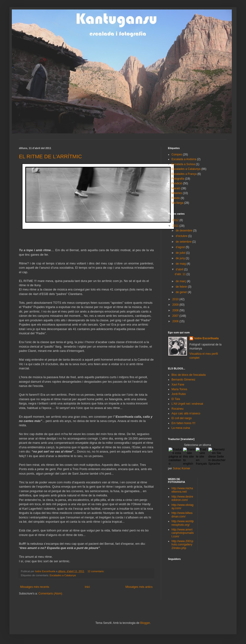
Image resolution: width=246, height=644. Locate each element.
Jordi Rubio (179, 394)
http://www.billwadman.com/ (182, 515)
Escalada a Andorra (184, 159)
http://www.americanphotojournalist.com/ (183, 533)
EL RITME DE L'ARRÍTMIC (50, 156)
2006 (176, 321)
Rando (176, 198)
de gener (182, 292)
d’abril (180, 269)
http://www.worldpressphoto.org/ (183, 523)
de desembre (184, 231)
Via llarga (177, 203)
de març (181, 281)
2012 (176, 220)
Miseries (177, 193)
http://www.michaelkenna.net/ (182, 490)
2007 (176, 316)
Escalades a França (184, 174)
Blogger (145, 623)
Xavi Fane (178, 385)
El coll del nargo (182, 418)
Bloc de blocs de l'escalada (189, 375)
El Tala (176, 399)
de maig (181, 264)
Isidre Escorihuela (206, 338)
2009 (176, 305)
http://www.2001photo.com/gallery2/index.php (182, 545)
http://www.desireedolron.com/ (182, 498)
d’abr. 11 (181, 274)
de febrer (182, 287)
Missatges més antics (139, 587)
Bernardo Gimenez (183, 380)
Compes (177, 154)
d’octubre (182, 236)
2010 (176, 299)
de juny (181, 258)
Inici (87, 587)
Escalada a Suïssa (183, 164)
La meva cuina (181, 428)
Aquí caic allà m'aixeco (186, 413)
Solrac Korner (182, 468)
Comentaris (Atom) (50, 594)
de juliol (181, 253)
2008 (176, 310)
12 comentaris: (96, 571)
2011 (176, 226)
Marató (176, 188)
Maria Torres (179, 389)
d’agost (181, 247)
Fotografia (178, 179)
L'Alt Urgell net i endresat (187, 404)
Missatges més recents (35, 587)
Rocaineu (178, 409)
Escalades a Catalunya (63, 575)
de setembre (184, 242)
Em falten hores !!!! (183, 423)
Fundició (177, 183)
